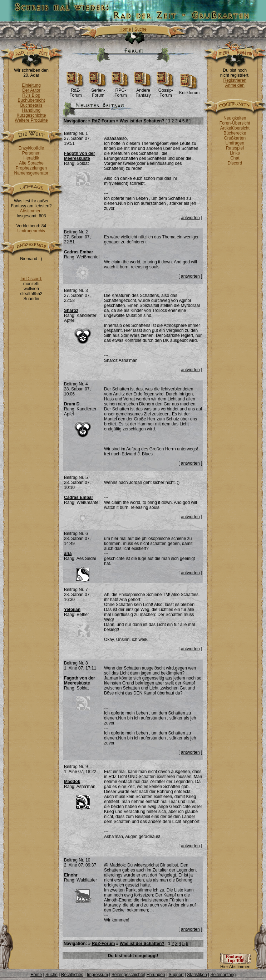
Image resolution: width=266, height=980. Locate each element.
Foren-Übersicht (235, 123)
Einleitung (31, 85)
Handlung (31, 110)
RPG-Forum (121, 91)
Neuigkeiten (235, 118)
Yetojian (72, 610)
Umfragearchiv (31, 231)
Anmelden (235, 85)
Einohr (71, 875)
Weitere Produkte (31, 120)
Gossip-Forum (166, 91)
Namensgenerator (31, 173)
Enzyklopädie (31, 148)
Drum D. (72, 404)
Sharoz (71, 310)
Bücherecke (235, 133)
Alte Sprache (31, 163)
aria (68, 554)
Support (176, 975)
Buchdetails (31, 105)
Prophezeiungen (31, 168)
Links (235, 153)
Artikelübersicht (235, 128)
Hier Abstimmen (235, 965)
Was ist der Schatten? (142, 121)
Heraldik (31, 158)
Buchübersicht (31, 100)
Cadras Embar (78, 252)
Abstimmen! (31, 211)
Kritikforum (189, 91)
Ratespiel (235, 148)
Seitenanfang (223, 975)
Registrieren (235, 80)
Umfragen (235, 143)
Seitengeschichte (128, 975)
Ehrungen (156, 975)
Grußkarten (235, 138)
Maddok (72, 782)
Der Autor (31, 90)
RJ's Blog (31, 95)
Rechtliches (72, 975)
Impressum (97, 975)
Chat (235, 158)
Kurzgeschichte (31, 115)
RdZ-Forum (76, 91)
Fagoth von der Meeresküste (80, 156)
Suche (141, 29)
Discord (235, 163)
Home (125, 29)
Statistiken (197, 975)
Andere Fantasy (143, 91)
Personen (31, 153)
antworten (190, 218)
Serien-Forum (98, 91)
